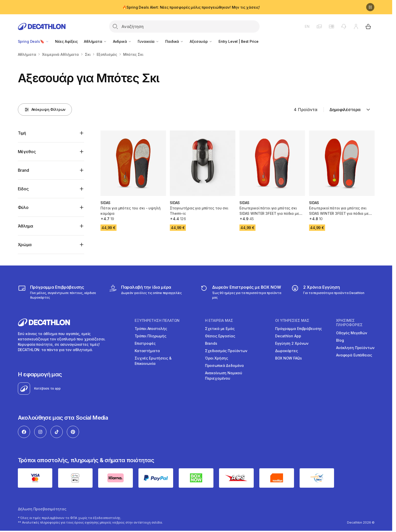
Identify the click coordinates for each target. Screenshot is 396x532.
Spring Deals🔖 (33, 41)
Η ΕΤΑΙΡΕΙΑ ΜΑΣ (219, 321)
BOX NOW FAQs (288, 358)
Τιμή (22, 133)
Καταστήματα (147, 351)
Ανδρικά (122, 41)
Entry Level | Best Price (239, 41)
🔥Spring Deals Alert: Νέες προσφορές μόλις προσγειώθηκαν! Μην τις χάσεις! (191, 7)
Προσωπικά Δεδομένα (224, 365)
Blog (340, 340)
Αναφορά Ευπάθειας (354, 355)
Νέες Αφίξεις (66, 41)
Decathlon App (288, 336)
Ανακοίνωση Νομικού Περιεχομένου (224, 376)
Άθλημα (25, 226)
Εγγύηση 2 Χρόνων (292, 343)
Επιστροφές (145, 343)
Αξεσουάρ (201, 41)
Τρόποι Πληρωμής (150, 336)
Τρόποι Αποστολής (151, 329)
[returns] (242, 292)
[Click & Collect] (145, 292)
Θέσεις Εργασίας (220, 336)
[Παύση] (370, 7)
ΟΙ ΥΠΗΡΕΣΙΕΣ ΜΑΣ (292, 321)
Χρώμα (25, 245)
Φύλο (23, 207)
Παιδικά (174, 41)
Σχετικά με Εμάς (220, 329)
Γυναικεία (149, 41)
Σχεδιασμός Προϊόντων (226, 351)
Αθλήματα (95, 41)
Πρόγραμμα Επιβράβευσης (298, 329)
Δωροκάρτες (286, 351)
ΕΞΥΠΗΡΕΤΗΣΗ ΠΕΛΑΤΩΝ (157, 321)
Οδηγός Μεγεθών (352, 333)
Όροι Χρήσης (216, 358)
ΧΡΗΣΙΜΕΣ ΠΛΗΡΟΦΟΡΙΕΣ (349, 323)
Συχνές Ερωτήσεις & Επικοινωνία (153, 361)
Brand (23, 170)
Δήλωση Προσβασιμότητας (42, 509)
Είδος (23, 189)
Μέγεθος (27, 152)
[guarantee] (328, 292)
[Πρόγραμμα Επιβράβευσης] (60, 292)
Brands (211, 343)
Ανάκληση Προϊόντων (355, 348)
